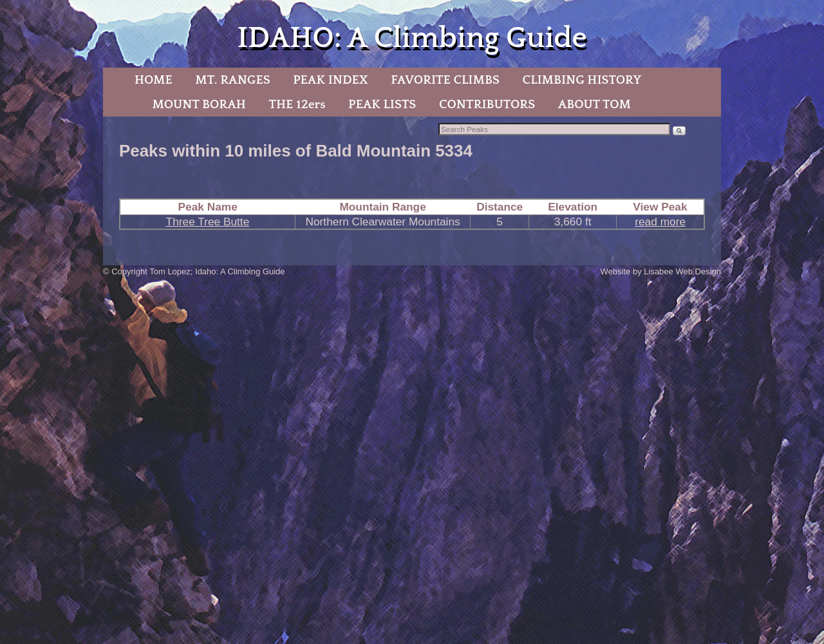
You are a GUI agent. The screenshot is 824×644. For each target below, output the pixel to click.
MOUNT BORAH (199, 104)
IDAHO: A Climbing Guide (412, 38)
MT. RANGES (232, 80)
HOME (154, 80)
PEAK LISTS (382, 104)
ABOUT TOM (595, 104)
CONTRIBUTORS (487, 104)
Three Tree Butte (208, 222)
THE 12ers (297, 104)
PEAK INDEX (330, 80)
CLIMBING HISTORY (582, 80)
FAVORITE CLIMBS (445, 80)
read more (660, 222)
